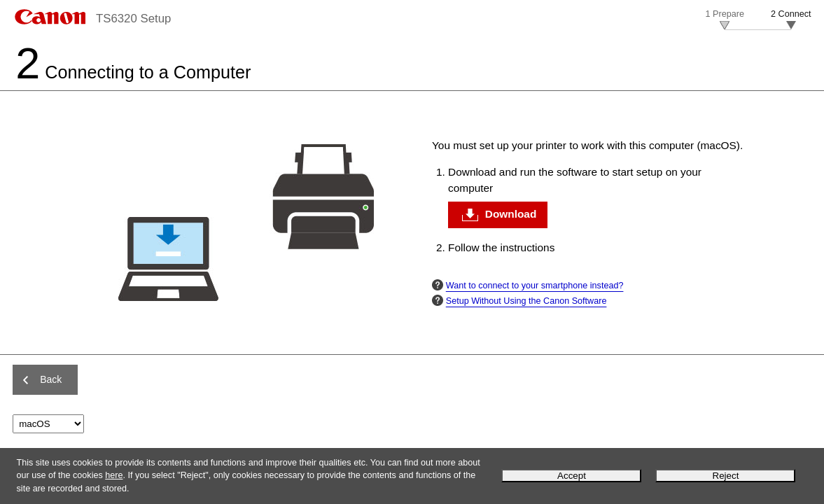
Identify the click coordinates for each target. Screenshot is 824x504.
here (114, 475)
